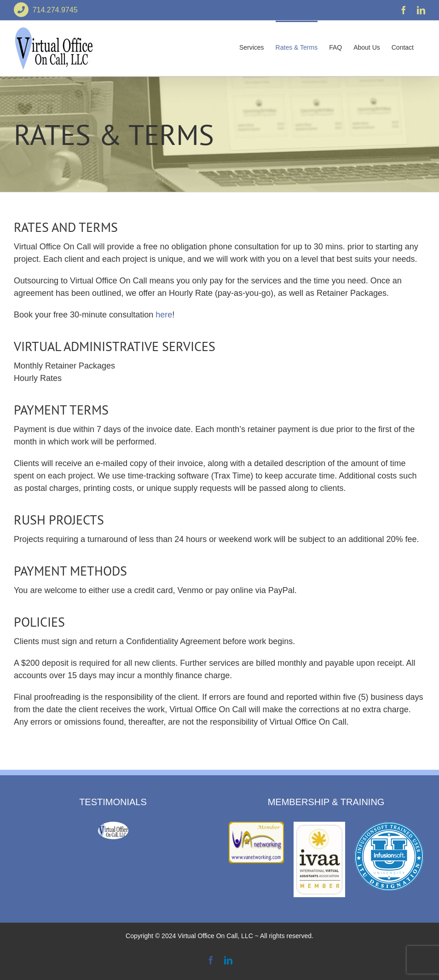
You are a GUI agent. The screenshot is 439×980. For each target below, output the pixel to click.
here (164, 315)
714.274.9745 (46, 10)
